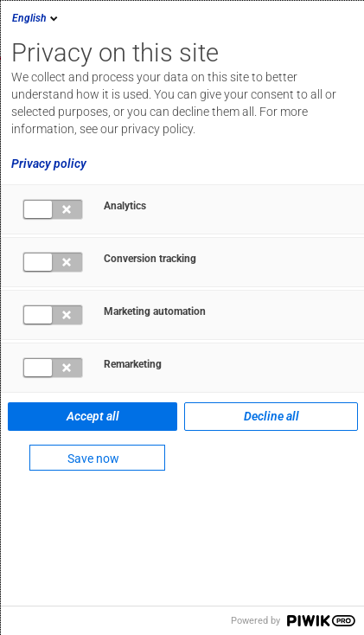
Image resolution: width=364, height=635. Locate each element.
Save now (93, 459)
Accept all (93, 416)
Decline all (271, 416)
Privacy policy (49, 164)
